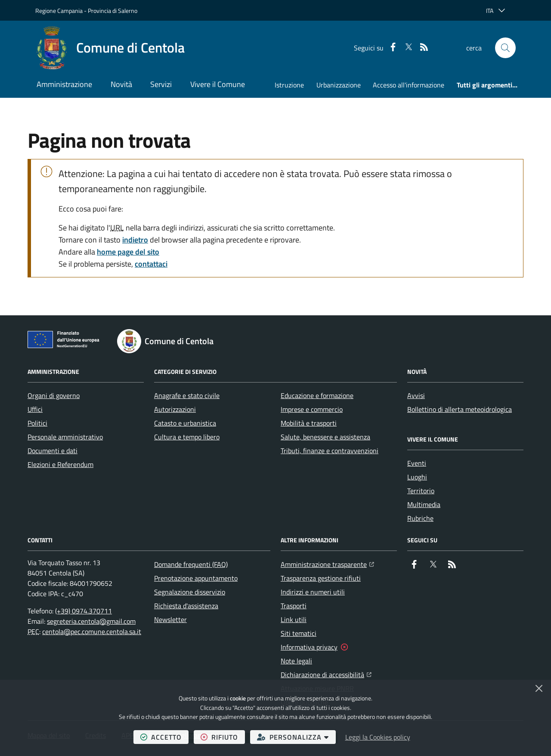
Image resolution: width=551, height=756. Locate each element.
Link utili (294, 619)
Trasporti (294, 606)
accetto (164, 737)
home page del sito (128, 252)
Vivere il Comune (218, 84)
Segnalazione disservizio (190, 592)
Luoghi (417, 477)
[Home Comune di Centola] (110, 48)
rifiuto (223, 737)
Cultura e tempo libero (187, 437)
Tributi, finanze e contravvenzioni (330, 451)
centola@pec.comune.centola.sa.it (92, 632)
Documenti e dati (53, 451)
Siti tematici (299, 633)
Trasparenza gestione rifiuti (321, 578)
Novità (121, 84)
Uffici (35, 409)
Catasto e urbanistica (185, 423)
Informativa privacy (309, 647)
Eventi (417, 463)
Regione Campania (59, 11)
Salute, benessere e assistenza (325, 437)
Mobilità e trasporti (309, 423)
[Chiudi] (539, 688)
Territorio (421, 491)
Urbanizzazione (339, 85)
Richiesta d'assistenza (186, 606)
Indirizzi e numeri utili (313, 592)
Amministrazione (64, 84)
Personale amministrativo (65, 437)
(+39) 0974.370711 (84, 611)
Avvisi (416, 395)
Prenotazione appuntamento (196, 578)
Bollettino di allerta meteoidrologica (460, 409)
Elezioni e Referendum (60, 464)
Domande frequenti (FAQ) (191, 564)
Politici (37, 423)
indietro (135, 240)
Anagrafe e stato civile (187, 395)
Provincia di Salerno (113, 11)
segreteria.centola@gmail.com (91, 621)
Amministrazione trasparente (327, 563)
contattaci (151, 264)
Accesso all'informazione (409, 85)
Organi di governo (54, 395)
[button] (505, 48)
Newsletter (170, 619)
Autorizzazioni (175, 409)
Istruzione (289, 85)
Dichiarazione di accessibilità (326, 674)
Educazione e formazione (317, 395)
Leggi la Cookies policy (378, 737)
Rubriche (420, 518)
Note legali (296, 661)
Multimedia (424, 504)
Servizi (161, 84)
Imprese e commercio (312, 409)
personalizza (296, 737)
